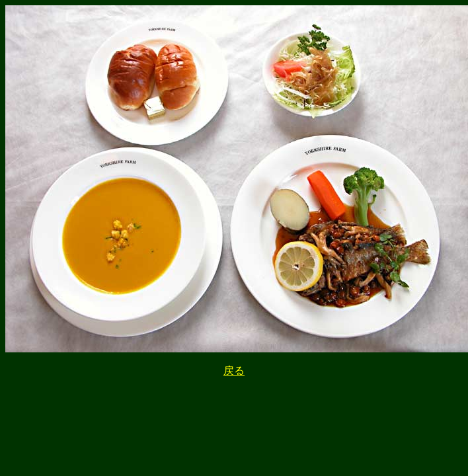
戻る (234, 371)
